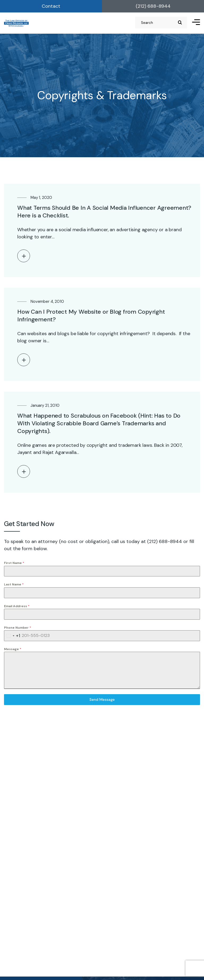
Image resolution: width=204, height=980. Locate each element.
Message (13, 649)
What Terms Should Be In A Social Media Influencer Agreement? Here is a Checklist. (104, 212)
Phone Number (18, 628)
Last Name (14, 584)
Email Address (17, 606)
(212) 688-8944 (153, 6)
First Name (14, 563)
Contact (51, 6)
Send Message (102, 699)
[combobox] (12, 636)
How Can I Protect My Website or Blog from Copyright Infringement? (91, 316)
